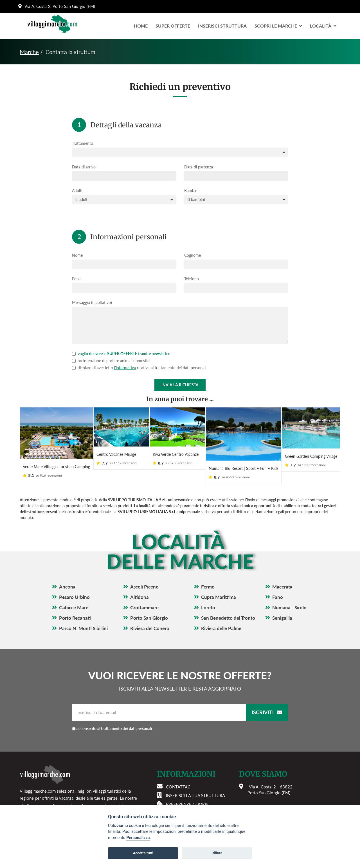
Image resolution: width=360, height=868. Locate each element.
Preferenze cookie (187, 791)
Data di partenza (199, 167)
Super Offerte (173, 26)
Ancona (67, 574)
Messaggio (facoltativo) (92, 302)
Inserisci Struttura (222, 26)
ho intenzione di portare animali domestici (111, 361)
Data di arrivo (84, 167)
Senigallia (282, 605)
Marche (29, 52)
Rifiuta (217, 853)
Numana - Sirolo (289, 595)
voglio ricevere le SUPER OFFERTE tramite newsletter (121, 354)
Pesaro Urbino (74, 584)
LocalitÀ (323, 26)
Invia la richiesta (180, 385)
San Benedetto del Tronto (228, 605)
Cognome (193, 255)
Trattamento (83, 143)
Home (141, 26)
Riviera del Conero (150, 615)
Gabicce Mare (74, 595)
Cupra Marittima (219, 584)
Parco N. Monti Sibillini (83, 615)
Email (77, 279)
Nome (77, 255)
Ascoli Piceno (144, 574)
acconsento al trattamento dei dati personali (125, 715)
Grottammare (144, 595)
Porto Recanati (75, 605)
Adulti (77, 190)
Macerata (282, 574)
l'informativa (125, 368)
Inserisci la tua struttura (195, 783)
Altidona (139, 584)
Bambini (191, 190)
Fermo (208, 574)
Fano (278, 584)
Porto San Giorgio (149, 605)
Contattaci (179, 774)
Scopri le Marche (278, 26)
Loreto (208, 595)
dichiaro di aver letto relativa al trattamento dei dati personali (139, 368)
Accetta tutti (143, 853)
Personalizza (138, 838)
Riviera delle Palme (221, 615)
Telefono (192, 279)
